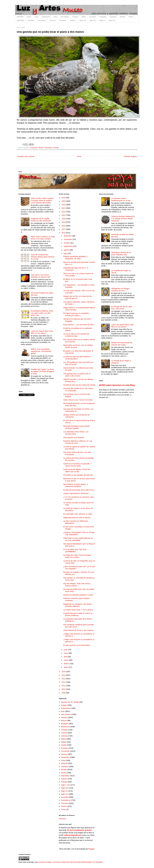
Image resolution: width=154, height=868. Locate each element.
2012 (64, 682)
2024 (64, 205)
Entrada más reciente (26, 156)
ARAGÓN (20, 17)
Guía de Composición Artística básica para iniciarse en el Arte (43, 257)
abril (66, 657)
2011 (64, 686)
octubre (67, 243)
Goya (63, 760)
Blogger (91, 849)
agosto (67, 250)
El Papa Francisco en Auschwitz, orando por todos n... (76, 314)
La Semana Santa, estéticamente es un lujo (121, 199)
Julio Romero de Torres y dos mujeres (78, 630)
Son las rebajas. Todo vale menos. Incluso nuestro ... (77, 585)
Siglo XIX (93, 20)
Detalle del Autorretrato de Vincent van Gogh (122, 344)
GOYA (29, 17)
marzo (67, 660)
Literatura (113, 17)
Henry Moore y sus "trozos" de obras (78, 400)
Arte (63, 711)
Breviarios (65, 727)
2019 (64, 222)
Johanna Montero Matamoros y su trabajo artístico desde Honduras (123, 219)
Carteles (64, 730)
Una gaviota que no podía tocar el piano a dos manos (77, 375)
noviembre (68, 239)
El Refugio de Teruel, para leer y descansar (122, 308)
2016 (64, 233)
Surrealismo (42, 20)
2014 (64, 675)
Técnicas (52, 20)
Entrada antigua (130, 156)
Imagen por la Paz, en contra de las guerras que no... (78, 297)
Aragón (64, 705)
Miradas (122, 17)
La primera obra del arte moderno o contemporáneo (77, 358)
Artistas (72, 20)
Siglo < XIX (66, 785)
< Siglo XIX (82, 20)
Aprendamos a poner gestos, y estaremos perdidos (76, 485)
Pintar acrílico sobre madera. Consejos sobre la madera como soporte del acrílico (42, 200)
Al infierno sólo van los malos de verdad (79, 385)
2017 (64, 229)
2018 (64, 226)
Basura (64, 720)
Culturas (75, 17)
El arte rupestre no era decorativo (77, 645)
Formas (64, 754)
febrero (67, 664)
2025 (64, 201)
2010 (64, 689)
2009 (64, 693)
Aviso (36, 17)
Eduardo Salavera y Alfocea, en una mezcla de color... (78, 442)
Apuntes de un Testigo (70, 702)
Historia (64, 763)
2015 (64, 671)
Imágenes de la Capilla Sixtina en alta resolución (41, 220)
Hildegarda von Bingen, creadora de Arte (121, 290)
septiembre (68, 246)
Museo (131, 17)
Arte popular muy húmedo (74, 437)
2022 (64, 212)
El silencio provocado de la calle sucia (79, 490)
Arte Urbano (65, 17)
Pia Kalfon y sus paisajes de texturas (78, 475)
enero (66, 667)
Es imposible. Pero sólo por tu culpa (78, 514)
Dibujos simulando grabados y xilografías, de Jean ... (75, 257)
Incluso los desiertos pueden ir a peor (78, 595)
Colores (64, 733)
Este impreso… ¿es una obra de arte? (79, 325)
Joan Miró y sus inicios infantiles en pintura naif (40, 276)
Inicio (79, 156)
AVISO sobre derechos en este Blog (117, 385)
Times (63, 809)
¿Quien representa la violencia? (76, 493)
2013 (64, 679)
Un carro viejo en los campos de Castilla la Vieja (76, 335)
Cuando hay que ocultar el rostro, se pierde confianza (78, 614)
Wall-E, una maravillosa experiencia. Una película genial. (41, 351)
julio (66, 253)
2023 (64, 208)
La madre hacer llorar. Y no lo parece (78, 610)
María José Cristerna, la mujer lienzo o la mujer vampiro (43, 238)
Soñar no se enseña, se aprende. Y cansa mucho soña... (77, 465)
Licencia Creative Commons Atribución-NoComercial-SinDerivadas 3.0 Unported (70, 862)
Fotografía (103, 17)
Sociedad (31, 20)
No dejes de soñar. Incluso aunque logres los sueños (77, 556)
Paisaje (56, 148)
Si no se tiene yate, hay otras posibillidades (75, 550)
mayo (66, 653)
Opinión (64, 779)
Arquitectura (46, 17)
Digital (64, 742)
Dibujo (84, 17)
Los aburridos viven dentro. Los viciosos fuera (76, 433)
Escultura (93, 17)
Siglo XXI (112, 20)
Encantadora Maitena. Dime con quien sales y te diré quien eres (42, 313)
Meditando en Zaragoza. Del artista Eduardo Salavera (77, 605)
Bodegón (65, 724)
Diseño (64, 745)
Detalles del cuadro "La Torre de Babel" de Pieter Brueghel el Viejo (42, 371)
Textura (64, 806)
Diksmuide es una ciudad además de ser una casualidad (78, 539)
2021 (64, 215)
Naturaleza (21, 20)
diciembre (68, 236)
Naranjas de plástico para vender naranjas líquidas (77, 427)
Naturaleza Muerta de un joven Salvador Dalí (121, 253)
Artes (55, 17)
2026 (64, 198)
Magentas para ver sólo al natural (77, 517)
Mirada (41, 148)
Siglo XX (102, 20)
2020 (64, 219)
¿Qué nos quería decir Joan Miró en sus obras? (42, 332)
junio (66, 649)
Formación (63, 20)
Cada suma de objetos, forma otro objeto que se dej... (77, 470)
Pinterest (62, 819)
